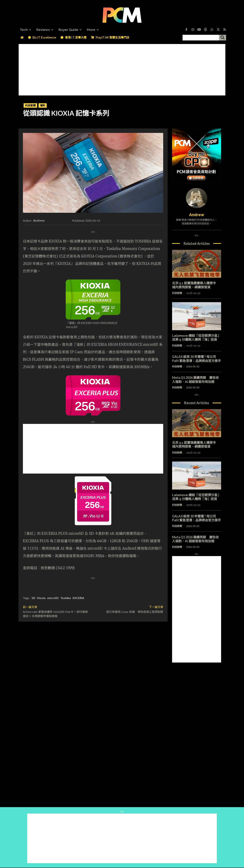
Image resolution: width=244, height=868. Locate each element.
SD (33, 598)
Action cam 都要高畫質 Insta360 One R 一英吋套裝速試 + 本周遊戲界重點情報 (55, 614)
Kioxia (41, 598)
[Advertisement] (122, 69)
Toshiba (66, 598)
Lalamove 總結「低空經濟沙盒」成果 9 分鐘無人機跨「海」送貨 (196, 338)
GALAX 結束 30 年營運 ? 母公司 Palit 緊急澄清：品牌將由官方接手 (196, 359)
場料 (43, 105)
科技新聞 (30, 105)
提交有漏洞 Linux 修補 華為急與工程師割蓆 (135, 612)
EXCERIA (78, 598)
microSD (53, 598)
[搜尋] (223, 38)
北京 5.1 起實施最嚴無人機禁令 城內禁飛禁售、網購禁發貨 (196, 285)
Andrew (39, 220)
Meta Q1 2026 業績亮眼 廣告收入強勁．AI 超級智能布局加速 (195, 380)
